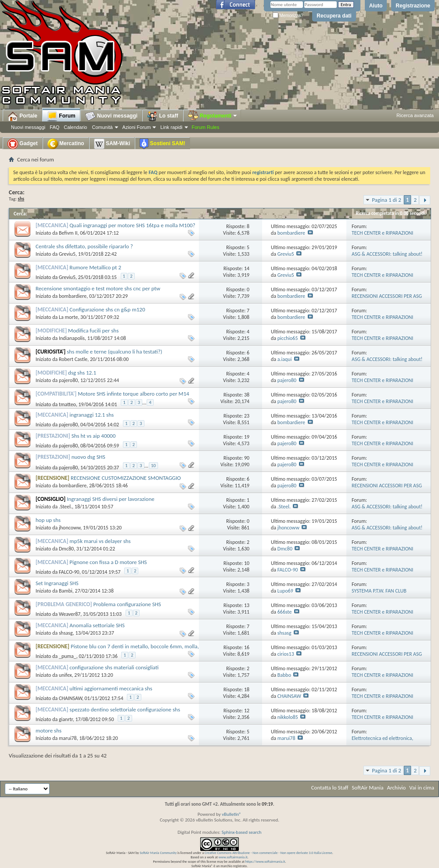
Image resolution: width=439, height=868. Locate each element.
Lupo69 (285, 591)
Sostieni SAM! (162, 144)
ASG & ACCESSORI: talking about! (387, 254)
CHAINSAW (70, 698)
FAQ (54, 127)
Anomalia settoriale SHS (97, 625)
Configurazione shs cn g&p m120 (107, 309)
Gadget (23, 144)
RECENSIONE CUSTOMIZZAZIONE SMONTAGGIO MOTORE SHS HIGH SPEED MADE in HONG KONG (108, 481)
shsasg (66, 633)
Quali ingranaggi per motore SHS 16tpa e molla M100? (132, 225)
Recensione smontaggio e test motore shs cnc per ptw (98, 288)
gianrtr (66, 719)
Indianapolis (72, 338)
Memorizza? (288, 16)
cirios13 (286, 654)
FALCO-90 (69, 572)
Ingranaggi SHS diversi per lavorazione (111, 499)
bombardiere (291, 233)
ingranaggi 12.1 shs (92, 415)
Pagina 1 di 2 (387, 200)
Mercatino (66, 144)
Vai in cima (422, 788)
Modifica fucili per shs (93, 330)
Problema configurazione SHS (127, 604)
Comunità (102, 127)
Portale (22, 116)
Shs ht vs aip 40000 (94, 436)
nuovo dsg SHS (88, 457)
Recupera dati (334, 16)
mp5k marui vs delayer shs (100, 541)
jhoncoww (70, 528)
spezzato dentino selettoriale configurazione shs (125, 709)
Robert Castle (73, 359)
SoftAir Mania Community (158, 853)
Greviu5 (67, 254)
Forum (61, 116)
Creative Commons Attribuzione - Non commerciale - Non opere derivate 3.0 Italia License (268, 853)
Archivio (397, 788)
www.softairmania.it (233, 857)
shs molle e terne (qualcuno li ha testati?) (114, 352)
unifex (65, 675)
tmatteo (67, 404)
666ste (285, 612)
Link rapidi (171, 127)
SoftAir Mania (367, 788)
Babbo (284, 675)
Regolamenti (213, 116)
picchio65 (288, 338)
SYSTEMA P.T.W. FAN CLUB (379, 591)
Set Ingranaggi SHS (57, 583)
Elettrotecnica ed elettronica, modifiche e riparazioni (382, 741)
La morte (68, 317)
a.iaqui (285, 359)
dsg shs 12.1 (82, 373)
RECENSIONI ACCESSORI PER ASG (387, 296)
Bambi (66, 591)
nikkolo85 (288, 717)
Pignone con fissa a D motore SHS (108, 562)
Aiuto (376, 6)
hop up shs (48, 520)
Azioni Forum (137, 127)
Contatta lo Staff (330, 788)
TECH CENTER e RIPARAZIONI (382, 233)
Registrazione (413, 6)
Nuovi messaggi (28, 127)
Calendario (75, 127)
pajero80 (68, 380)
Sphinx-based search (242, 832)
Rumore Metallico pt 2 (95, 267)
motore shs (49, 730)
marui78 (68, 738)
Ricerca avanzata (415, 115)
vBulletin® (232, 814)
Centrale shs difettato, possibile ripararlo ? (84, 246)
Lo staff (163, 116)
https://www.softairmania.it (265, 861)
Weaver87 (70, 614)
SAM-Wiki (112, 144)
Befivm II (68, 233)
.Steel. (65, 507)
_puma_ (68, 656)
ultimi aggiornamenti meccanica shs (111, 688)
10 (153, 466)
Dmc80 (66, 549)
